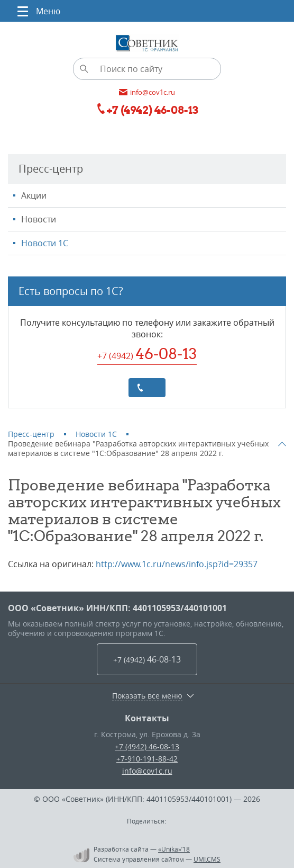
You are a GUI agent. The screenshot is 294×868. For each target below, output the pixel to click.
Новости (39, 219)
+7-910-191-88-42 (147, 759)
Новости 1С (45, 243)
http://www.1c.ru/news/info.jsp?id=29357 (177, 564)
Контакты (147, 718)
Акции (34, 195)
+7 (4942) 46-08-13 (147, 746)
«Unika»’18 (174, 849)
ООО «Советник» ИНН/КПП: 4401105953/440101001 (117, 608)
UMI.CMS (207, 859)
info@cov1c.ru (147, 771)
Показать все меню (147, 696)
